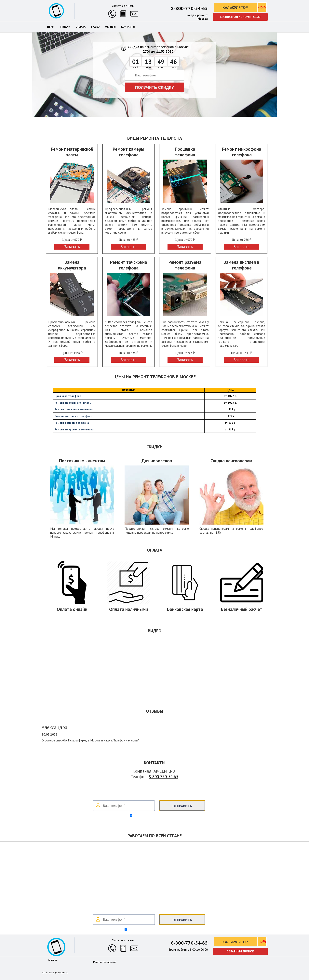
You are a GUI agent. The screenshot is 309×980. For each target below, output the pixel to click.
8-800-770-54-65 (189, 8)
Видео (95, 27)
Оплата (81, 27)
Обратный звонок (240, 951)
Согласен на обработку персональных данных (156, 930)
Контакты (128, 27)
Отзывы (110, 27)
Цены (51, 27)
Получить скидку (155, 87)
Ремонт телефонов (105, 962)
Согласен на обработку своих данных (156, 816)
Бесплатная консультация (240, 17)
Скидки (65, 27)
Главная (53, 960)
